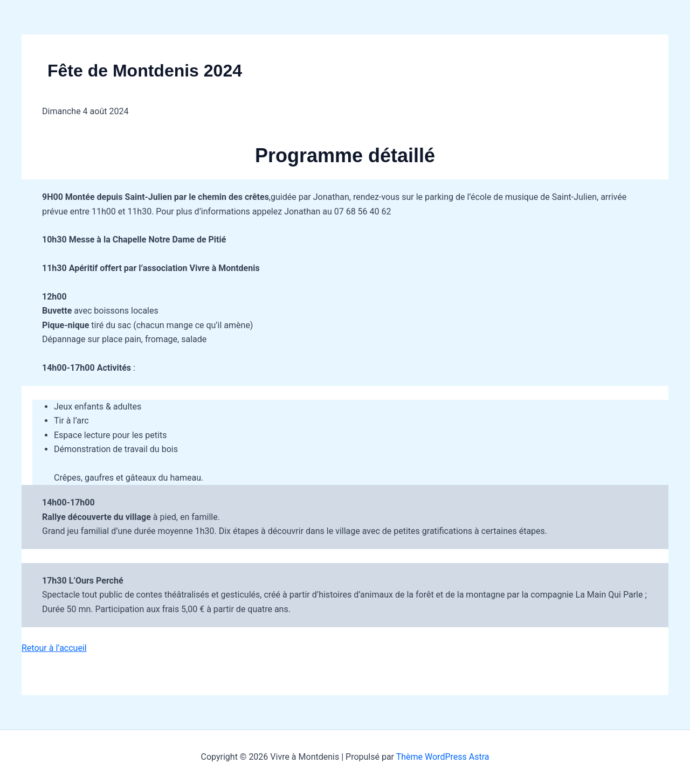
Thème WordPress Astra (443, 757)
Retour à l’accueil (54, 648)
